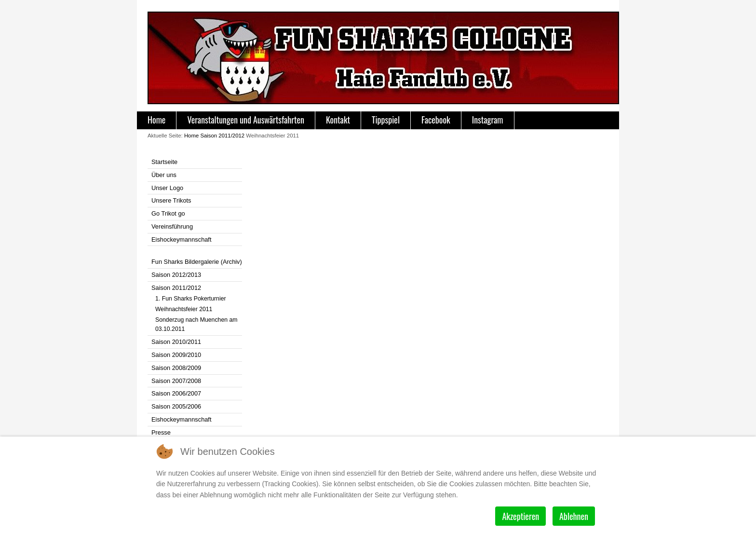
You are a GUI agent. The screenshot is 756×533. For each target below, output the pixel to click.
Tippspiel (386, 120)
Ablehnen (574, 516)
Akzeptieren (520, 516)
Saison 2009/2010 (176, 355)
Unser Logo (167, 188)
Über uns (164, 175)
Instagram (488, 120)
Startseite (164, 162)
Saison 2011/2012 (222, 136)
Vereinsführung (172, 226)
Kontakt (338, 120)
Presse (161, 432)
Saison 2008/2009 (176, 368)
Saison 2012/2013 (176, 275)
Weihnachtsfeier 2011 (184, 309)
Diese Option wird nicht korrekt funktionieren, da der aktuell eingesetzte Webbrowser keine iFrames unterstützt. (431, 271)
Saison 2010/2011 (176, 342)
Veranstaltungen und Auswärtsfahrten (246, 120)
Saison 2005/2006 (176, 406)
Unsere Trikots (171, 200)
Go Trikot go (168, 213)
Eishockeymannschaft (181, 239)
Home (156, 120)
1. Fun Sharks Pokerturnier (191, 299)
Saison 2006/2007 (176, 393)
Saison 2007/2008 (176, 381)
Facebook (436, 120)
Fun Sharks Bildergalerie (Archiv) (197, 262)
